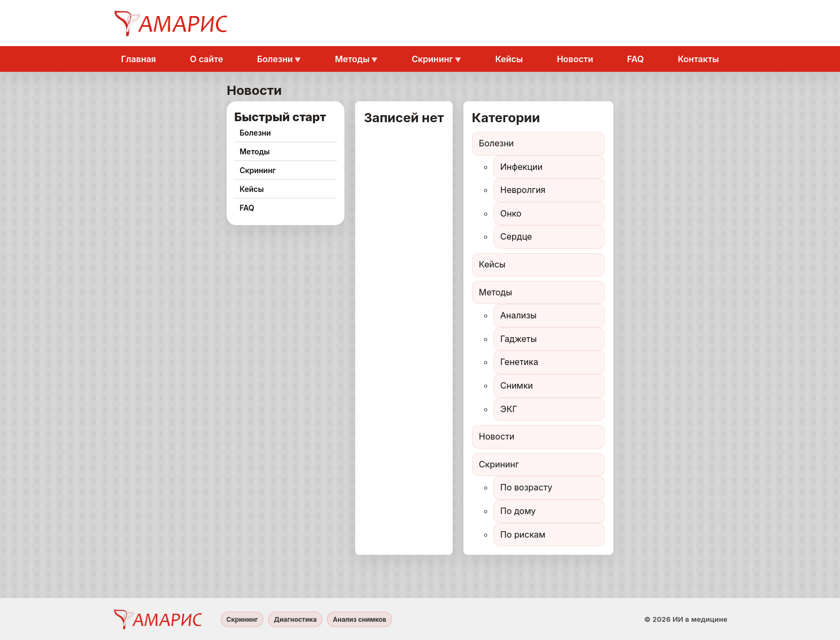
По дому (518, 511)
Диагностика (295, 619)
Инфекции (522, 167)
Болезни (275, 59)
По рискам (523, 534)
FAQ (636, 59)
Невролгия (523, 190)
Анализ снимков (359, 619)
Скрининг (432, 59)
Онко (511, 213)
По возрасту (526, 487)
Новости (575, 59)
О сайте (207, 59)
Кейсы (509, 59)
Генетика (519, 362)
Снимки (517, 385)
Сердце (516, 236)
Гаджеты (519, 339)
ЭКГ (509, 409)
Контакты (698, 59)
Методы (352, 59)
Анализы (519, 315)
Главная (138, 59)
